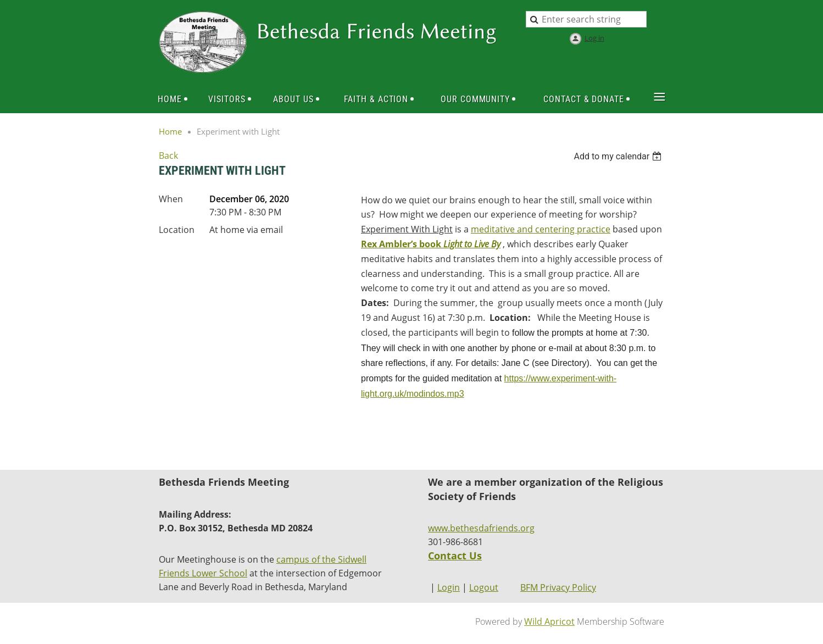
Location (177, 230)
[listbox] (619, 156)
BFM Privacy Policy (558, 587)
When (171, 199)
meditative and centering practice (541, 229)
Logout (484, 587)
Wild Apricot (549, 621)
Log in (594, 38)
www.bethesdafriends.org (481, 528)
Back (168, 156)
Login (449, 587)
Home (170, 131)
